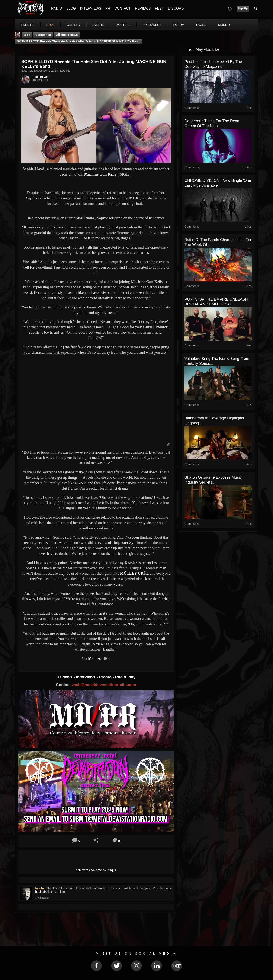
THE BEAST (41, 77)
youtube (123, 25)
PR (108, 8)
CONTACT (123, 8)
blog (51, 25)
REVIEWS (143, 8)
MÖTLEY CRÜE (134, 573)
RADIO (57, 8)
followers (152, 25)
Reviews (65, 677)
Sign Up (243, 9)
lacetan (40, 888)
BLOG (71, 8)
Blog (27, 35)
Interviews (86, 677)
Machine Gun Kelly (100, 174)
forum (179, 25)
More (225, 25)
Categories (43, 35)
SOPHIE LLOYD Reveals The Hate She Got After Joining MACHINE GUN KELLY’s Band (78, 41)
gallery (73, 25)
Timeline (28, 25)
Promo (106, 677)
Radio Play (125, 677)
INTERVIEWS (91, 8)
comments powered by (96, 870)
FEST (159, 8)
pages (201, 25)
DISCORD (176, 8)
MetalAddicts (99, 659)
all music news (67, 35)
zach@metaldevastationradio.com (104, 685)
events (98, 25)
